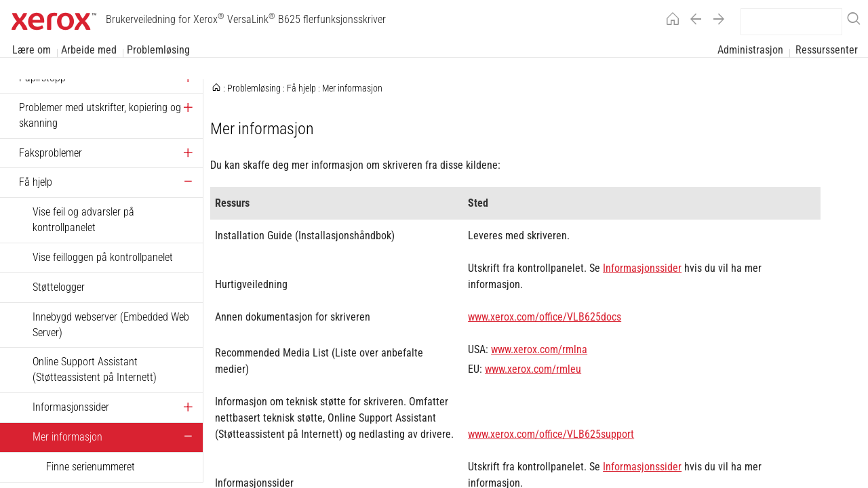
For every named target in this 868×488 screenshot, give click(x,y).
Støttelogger (59, 287)
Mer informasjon (67, 437)
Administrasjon (750, 50)
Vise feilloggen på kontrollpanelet (103, 257)
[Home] (669, 21)
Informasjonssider (71, 407)
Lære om (32, 50)
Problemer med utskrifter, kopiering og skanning (100, 115)
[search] (791, 22)
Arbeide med (89, 50)
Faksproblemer (51, 153)
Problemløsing (158, 50)
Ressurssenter (827, 50)
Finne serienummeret (91, 467)
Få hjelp (36, 182)
